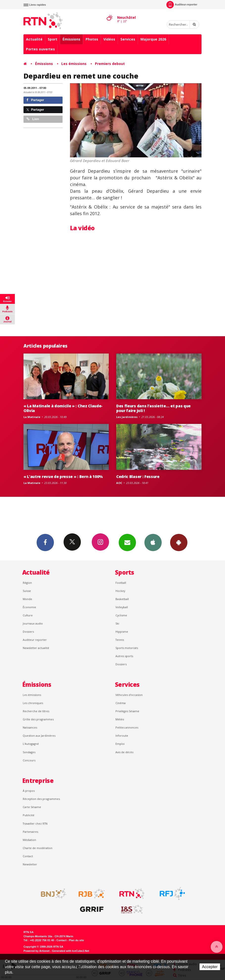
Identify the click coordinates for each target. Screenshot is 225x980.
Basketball (122, 599)
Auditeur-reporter (182, 5)
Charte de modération (38, 848)
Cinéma (121, 703)
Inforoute (122, 736)
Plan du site (76, 940)
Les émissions (74, 64)
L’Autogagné (31, 744)
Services (128, 39)
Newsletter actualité (36, 648)
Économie (29, 607)
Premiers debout (110, 64)
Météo (120, 719)
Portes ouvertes (40, 49)
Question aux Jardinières (39, 736)
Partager (35, 100)
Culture (28, 615)
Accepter (210, 967)
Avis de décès (124, 752)
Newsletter (30, 864)
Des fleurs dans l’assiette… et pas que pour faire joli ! (153, 408)
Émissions (71, 39)
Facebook (45, 542)
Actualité (34, 39)
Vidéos (109, 39)
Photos (92, 39)
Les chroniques (33, 703)
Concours (29, 760)
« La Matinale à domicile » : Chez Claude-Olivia (63, 408)
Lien (33, 119)
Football (121, 583)
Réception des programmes (41, 799)
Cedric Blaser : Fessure (138, 477)
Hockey (120, 591)
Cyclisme (121, 615)
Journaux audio (33, 623)
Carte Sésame (32, 807)
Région (27, 583)
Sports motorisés (127, 648)
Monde (27, 599)
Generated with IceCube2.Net (70, 951)
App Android (179, 542)
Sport (53, 39)
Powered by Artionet (36, 951)
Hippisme (122, 632)
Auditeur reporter (35, 640)
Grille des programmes (38, 719)
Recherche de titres (36, 711)
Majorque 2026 (153, 39)
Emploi (120, 744)
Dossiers (28, 632)
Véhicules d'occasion (129, 695)
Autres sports (124, 656)
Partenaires (30, 832)
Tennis (120, 640)
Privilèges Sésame (127, 711)
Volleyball (122, 607)
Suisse (27, 591)
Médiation (29, 840)
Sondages (29, 752)
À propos (29, 791)
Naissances (30, 727)
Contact (28, 856)
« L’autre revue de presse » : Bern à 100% (63, 477)
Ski (117, 623)
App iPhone (153, 542)
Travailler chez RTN (35, 824)
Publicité (29, 815)
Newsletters (127, 542)
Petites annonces (127, 727)
